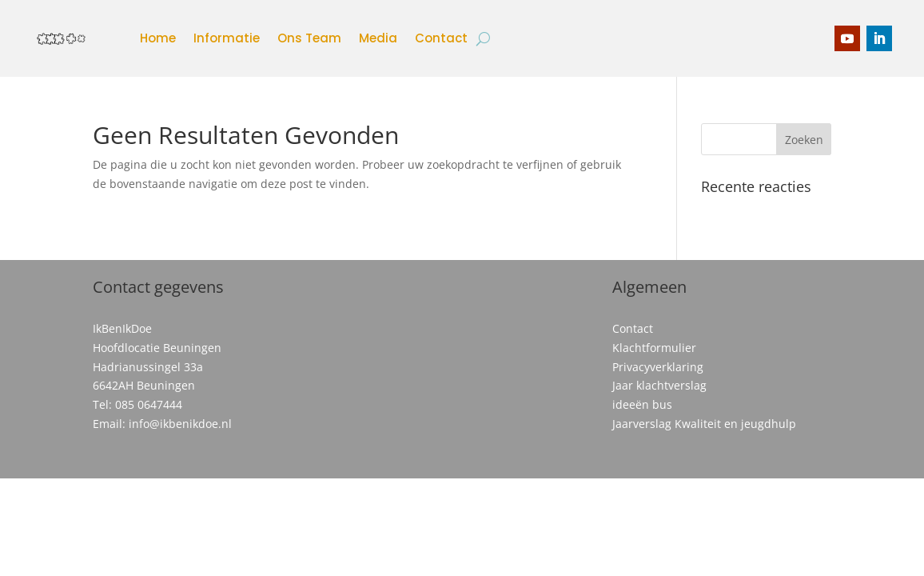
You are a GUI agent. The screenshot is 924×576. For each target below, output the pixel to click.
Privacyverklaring (658, 367)
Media (378, 38)
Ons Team (309, 38)
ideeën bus (642, 404)
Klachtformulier (654, 348)
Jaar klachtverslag (659, 385)
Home (158, 38)
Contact (441, 38)
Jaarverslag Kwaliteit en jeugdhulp (704, 424)
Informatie (227, 38)
